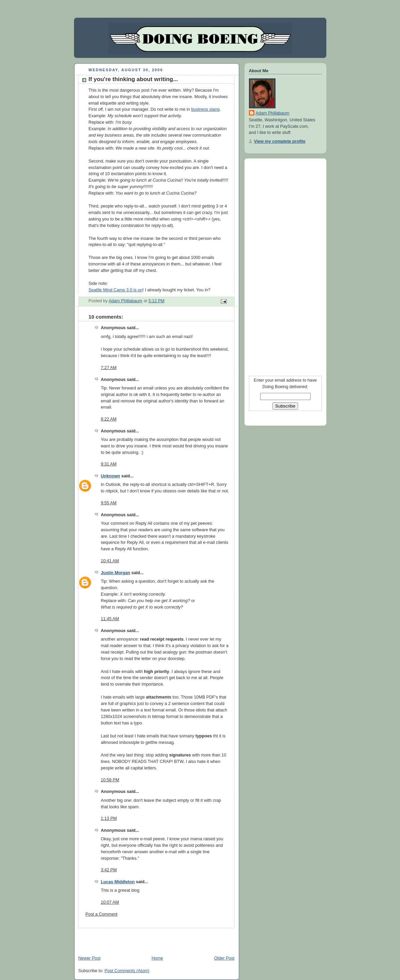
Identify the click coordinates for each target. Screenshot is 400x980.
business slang (205, 109)
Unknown (111, 476)
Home (157, 958)
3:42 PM (109, 870)
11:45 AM (110, 619)
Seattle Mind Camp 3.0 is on (116, 290)
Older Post (224, 958)
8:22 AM (109, 419)
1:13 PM (109, 818)
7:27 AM (109, 368)
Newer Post (90, 958)
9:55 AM (109, 503)
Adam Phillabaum (273, 113)
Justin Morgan (116, 573)
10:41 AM (110, 561)
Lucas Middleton (118, 882)
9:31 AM (109, 464)
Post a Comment (102, 914)
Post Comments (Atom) (127, 971)
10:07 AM (110, 902)
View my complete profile (280, 141)
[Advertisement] (154, 938)
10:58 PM (110, 780)
